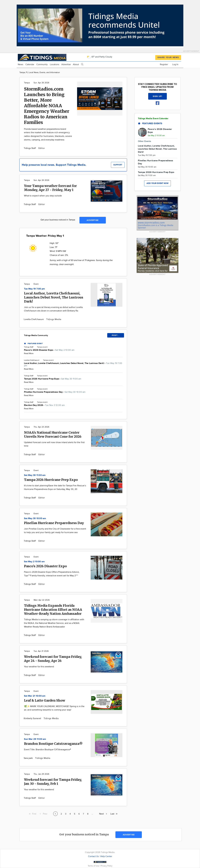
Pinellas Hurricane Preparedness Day (54, 523)
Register (164, 65)
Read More (29, 354)
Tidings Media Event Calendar (153, 119)
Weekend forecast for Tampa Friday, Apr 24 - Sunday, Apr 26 (53, 659)
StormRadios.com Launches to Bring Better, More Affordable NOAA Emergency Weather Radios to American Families (47, 106)
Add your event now (157, 183)
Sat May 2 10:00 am (34, 562)
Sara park (28, 758)
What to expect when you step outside (43, 196)
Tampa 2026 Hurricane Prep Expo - (53, 379)
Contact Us (93, 856)
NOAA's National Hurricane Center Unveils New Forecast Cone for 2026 (53, 434)
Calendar (30, 65)
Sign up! (157, 96)
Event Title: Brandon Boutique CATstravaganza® (47, 750)
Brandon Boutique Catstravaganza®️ (53, 744)
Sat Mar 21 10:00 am (35, 696)
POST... (116, 335)
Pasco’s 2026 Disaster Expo (45, 566)
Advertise (66, 65)
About (76, 65)
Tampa (27, 83)
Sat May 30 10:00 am (35, 518)
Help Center (106, 856)
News (20, 65)
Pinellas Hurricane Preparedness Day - (55, 392)
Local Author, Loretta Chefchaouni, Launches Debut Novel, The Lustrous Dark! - (73, 364)
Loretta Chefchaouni (34, 319)
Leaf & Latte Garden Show (45, 700)
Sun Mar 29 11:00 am (35, 739)
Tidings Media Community (36, 335)
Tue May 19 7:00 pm (34, 289)
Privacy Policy (107, 866)
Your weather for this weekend (39, 667)
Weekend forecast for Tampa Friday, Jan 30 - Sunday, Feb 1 (53, 782)
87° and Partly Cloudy (99, 57)
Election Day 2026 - (44, 405)
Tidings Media (54, 319)
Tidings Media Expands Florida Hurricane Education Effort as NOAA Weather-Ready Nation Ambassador (53, 610)
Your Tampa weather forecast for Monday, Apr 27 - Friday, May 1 (50, 188)
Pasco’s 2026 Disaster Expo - (49, 350)
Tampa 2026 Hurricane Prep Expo (51, 480)
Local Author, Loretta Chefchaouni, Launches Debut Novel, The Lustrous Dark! (54, 297)
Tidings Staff (30, 148)
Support (118, 165)
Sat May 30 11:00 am (35, 475)
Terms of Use (94, 866)
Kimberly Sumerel (33, 718)
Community (42, 65)
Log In (175, 65)
